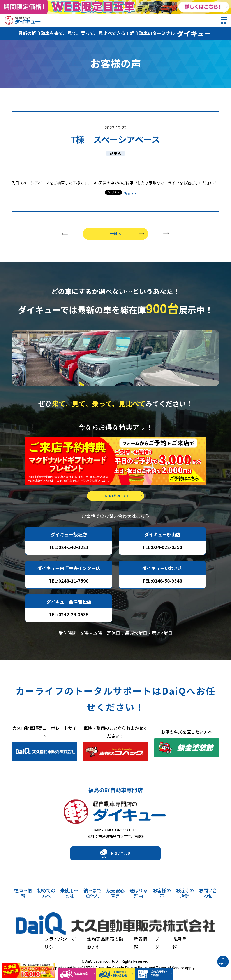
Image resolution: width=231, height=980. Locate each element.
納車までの (92, 900)
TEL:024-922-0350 (162, 550)
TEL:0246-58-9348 (162, 583)
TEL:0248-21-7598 (69, 583)
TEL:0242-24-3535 (69, 617)
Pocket (131, 190)
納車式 (115, 150)
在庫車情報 (23, 900)
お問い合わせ (120, 860)
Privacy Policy (137, 952)
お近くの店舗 (185, 900)
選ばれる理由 (139, 900)
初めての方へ (46, 900)
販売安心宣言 (115, 900)
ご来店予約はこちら (115, 498)
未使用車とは (69, 900)
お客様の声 (162, 900)
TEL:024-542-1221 (69, 550)
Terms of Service (170, 952)
